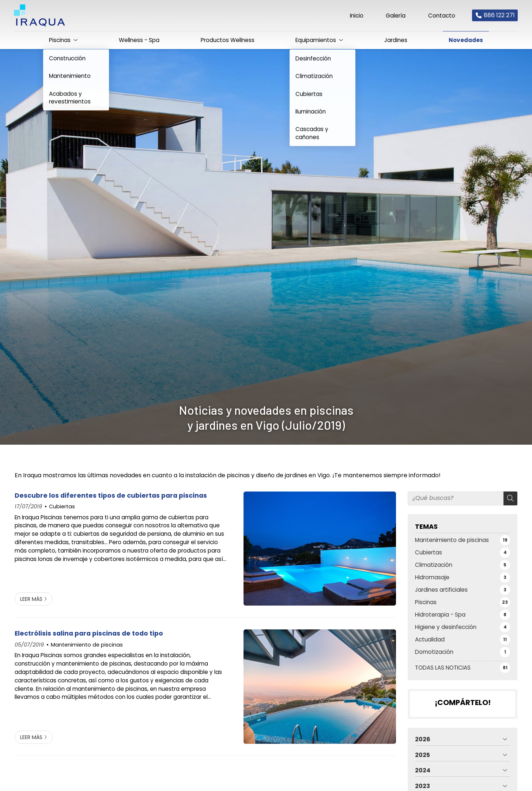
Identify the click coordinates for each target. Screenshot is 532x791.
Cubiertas (62, 506)
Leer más (31, 599)
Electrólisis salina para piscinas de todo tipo (89, 633)
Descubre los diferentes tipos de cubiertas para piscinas (111, 496)
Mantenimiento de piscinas (87, 645)
